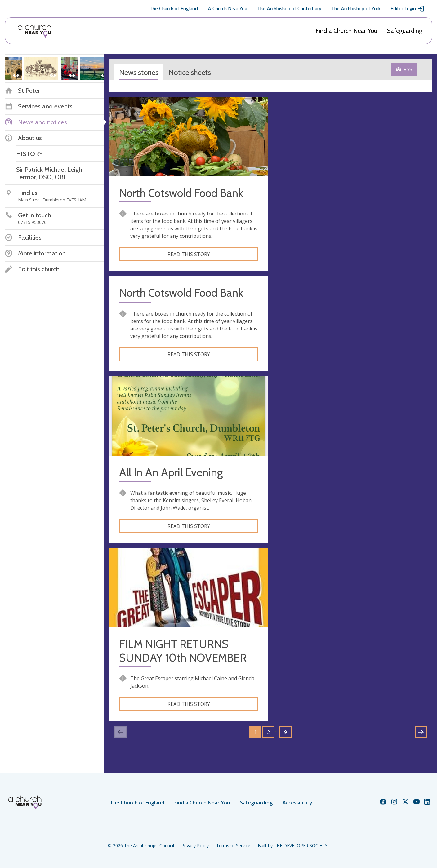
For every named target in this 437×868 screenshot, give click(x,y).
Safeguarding (405, 31)
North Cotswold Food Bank (181, 193)
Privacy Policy (195, 846)
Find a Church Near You (346, 31)
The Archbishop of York (356, 9)
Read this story (189, 254)
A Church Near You (227, 9)
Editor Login (408, 9)
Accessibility (297, 803)
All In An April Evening (171, 472)
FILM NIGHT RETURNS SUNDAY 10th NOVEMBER (183, 651)
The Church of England (174, 9)
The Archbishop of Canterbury (289, 9)
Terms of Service (233, 846)
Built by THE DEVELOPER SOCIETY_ (293, 846)
